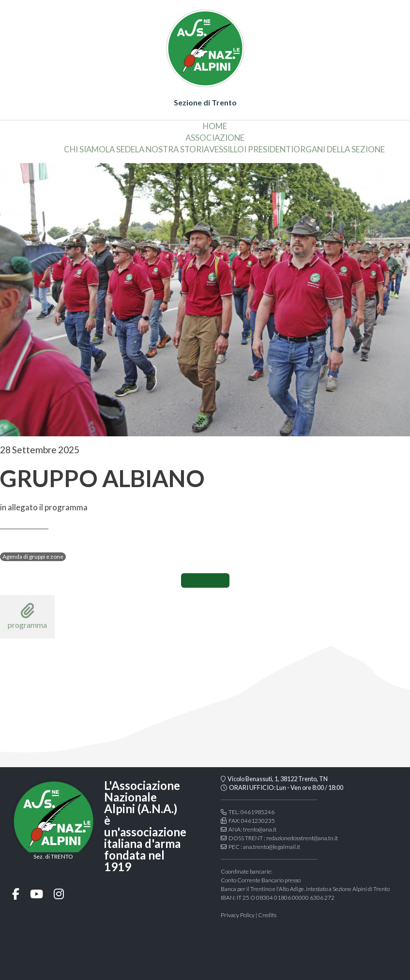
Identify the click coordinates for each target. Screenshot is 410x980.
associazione (215, 138)
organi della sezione (339, 149)
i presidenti (269, 149)
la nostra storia (172, 149)
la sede (120, 149)
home (215, 126)
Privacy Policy (238, 915)
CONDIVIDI (205, 580)
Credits (267, 915)
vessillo (227, 149)
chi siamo (85, 149)
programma (27, 616)
